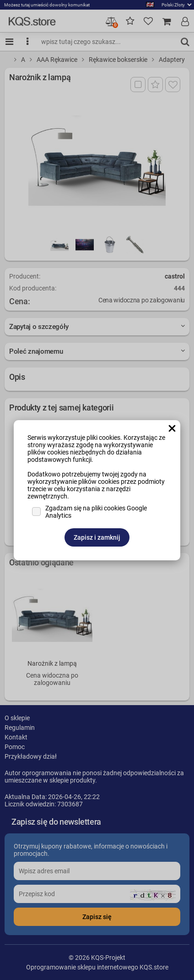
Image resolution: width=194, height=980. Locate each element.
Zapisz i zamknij (97, 537)
